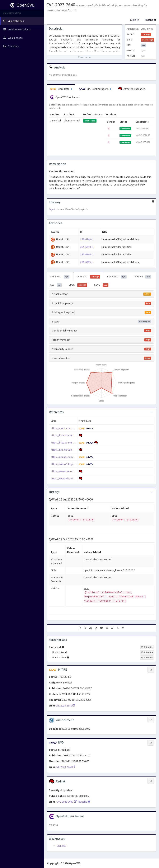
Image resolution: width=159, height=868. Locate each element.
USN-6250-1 (86, 247)
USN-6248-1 (86, 239)
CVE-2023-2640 (61, 5)
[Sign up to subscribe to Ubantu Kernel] (147, 652)
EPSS (78, 285)
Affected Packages (132, 89)
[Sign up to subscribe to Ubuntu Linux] (147, 658)
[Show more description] (84, 57)
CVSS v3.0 (117, 277)
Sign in (135, 20)
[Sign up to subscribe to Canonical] (147, 647)
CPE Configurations (95, 89)
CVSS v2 (142, 277)
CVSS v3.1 (88, 277)
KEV (56, 285)
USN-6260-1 (86, 254)
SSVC (101, 285)
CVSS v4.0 (60, 277)
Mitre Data (61, 89)
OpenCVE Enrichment (65, 97)
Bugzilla (84, 802)
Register (150, 20)
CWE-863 (61, 846)
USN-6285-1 (86, 262)
